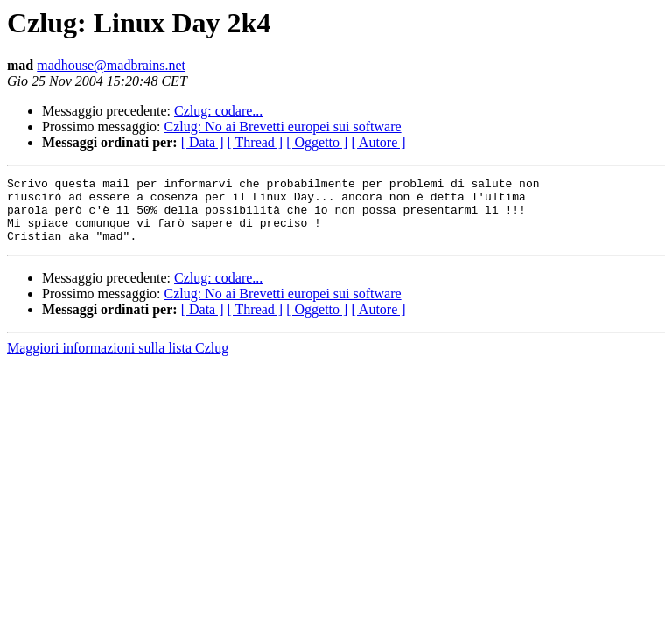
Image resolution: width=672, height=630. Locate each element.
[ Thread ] (255, 142)
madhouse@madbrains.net (111, 65)
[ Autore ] (378, 142)
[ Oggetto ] (317, 142)
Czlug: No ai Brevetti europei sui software (283, 126)
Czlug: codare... (218, 111)
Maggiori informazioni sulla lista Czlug (118, 361)
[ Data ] (203, 142)
